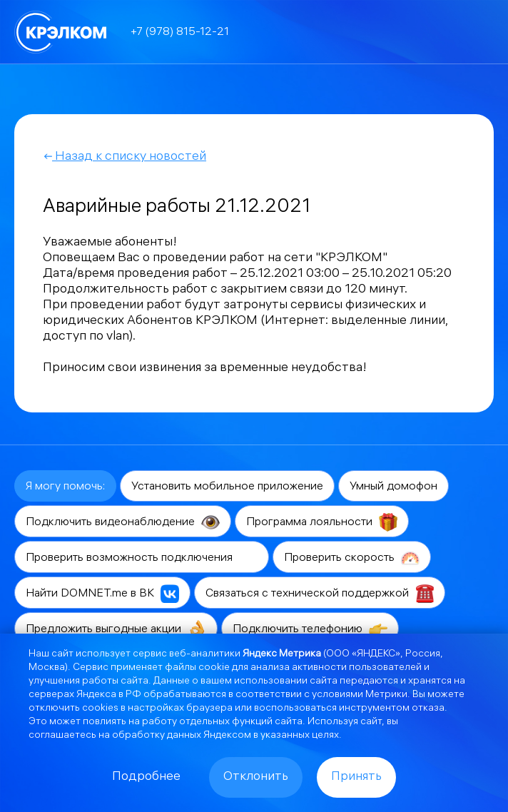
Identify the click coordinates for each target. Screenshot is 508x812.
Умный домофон (393, 487)
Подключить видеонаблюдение (123, 522)
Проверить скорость (352, 558)
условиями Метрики (360, 695)
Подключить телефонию (310, 629)
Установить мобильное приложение (227, 487)
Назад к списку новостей (125, 157)
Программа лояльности (322, 522)
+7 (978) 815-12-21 (180, 32)
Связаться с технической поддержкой (320, 594)
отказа (428, 709)
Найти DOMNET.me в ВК (102, 594)
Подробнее (146, 777)
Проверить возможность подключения (142, 558)
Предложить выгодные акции (116, 629)
